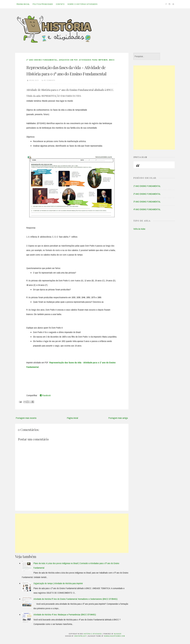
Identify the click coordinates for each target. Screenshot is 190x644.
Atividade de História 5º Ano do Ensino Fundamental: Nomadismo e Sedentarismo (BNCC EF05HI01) (76, 599)
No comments (50, 80)
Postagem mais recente (26, 418)
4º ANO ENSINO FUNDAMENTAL (147, 209)
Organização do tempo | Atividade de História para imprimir (58, 583)
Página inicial (23, 4)
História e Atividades (93, 634)
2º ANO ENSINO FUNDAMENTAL (147, 194)
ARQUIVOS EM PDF (68, 60)
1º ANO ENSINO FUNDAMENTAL (42, 60)
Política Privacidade (43, 4)
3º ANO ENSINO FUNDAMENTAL (147, 202)
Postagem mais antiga (118, 418)
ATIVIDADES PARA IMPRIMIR (93, 60)
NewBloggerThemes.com (114, 636)
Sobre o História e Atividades (83, 4)
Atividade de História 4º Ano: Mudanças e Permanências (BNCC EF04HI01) (65, 615)
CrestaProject (80, 636)
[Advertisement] (72, 533)
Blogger (118, 634)
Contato (60, 4)
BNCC (112, 60)
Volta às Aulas (139, 229)
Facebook (45, 395)
